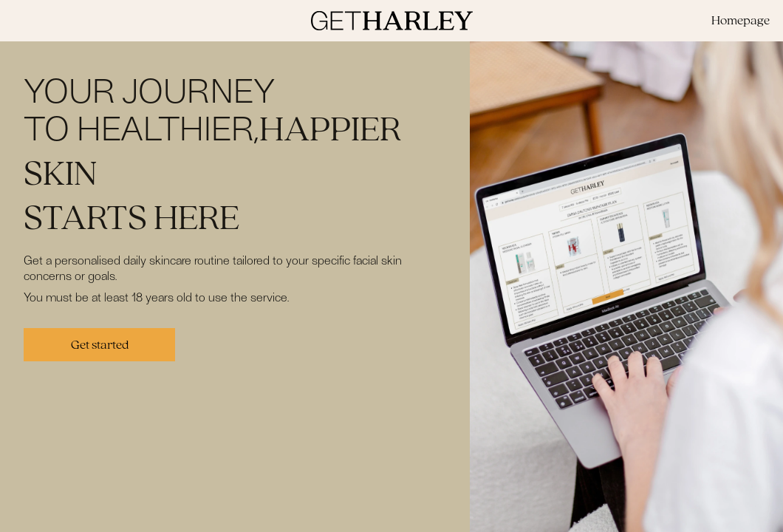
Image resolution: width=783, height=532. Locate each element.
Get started (100, 345)
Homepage (741, 20)
